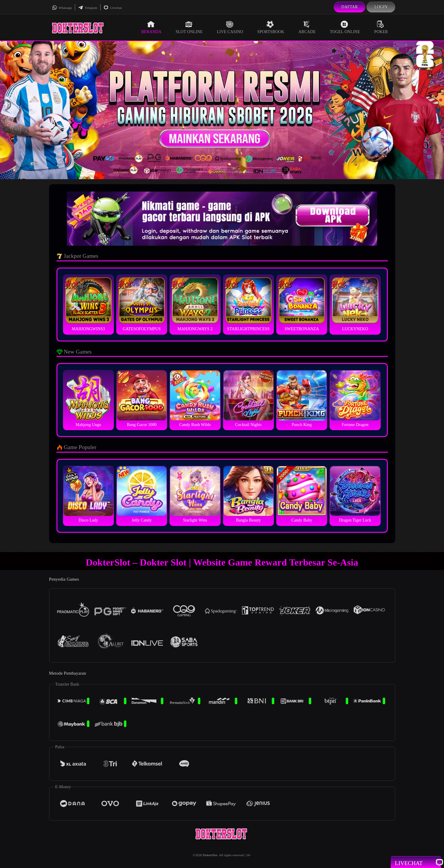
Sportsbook (271, 27)
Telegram (88, 8)
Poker (381, 27)
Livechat (113, 8)
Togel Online (345, 27)
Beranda (151, 27)
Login (381, 7)
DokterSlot (210, 855)
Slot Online (189, 27)
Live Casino (230, 27)
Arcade (307, 27)
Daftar (350, 7)
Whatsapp (62, 8)
